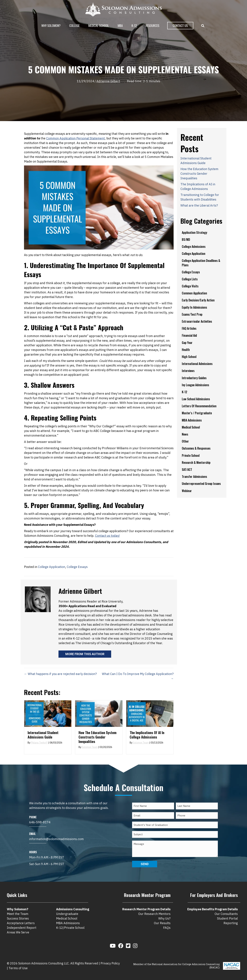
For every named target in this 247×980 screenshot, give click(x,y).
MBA (120, 26)
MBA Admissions (68, 923)
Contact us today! (107, 536)
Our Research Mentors (154, 914)
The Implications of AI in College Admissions (147, 735)
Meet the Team (18, 914)
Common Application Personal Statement (75, 138)
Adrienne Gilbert (108, 81)
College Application (52, 567)
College (74, 26)
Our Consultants (226, 914)
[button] (203, 26)
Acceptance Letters (21, 923)
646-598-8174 (40, 822)
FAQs (167, 928)
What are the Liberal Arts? (199, 205)
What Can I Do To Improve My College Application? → (138, 676)
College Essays (77, 567)
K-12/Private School (70, 928)
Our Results (162, 923)
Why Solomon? (51, 26)
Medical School (99, 26)
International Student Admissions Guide (43, 735)
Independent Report (22, 928)
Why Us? (164, 918)
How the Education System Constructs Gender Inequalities (98, 737)
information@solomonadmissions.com (56, 839)
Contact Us (180, 26)
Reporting (231, 923)
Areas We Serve (18, 932)
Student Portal (227, 918)
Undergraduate (67, 914)
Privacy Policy (110, 963)
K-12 (134, 26)
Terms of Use (18, 968)
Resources (152, 26)
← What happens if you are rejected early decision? (60, 674)
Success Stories (18, 918)
